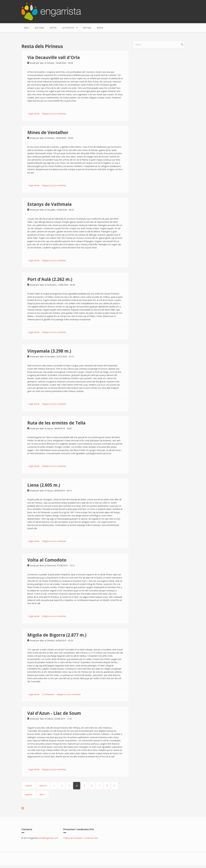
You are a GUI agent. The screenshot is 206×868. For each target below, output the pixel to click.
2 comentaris (48, 694)
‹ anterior (43, 786)
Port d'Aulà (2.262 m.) (50, 279)
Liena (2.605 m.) (44, 485)
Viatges (87, 28)
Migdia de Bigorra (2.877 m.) (57, 635)
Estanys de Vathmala (49, 204)
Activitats (69, 27)
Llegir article (34, 114)
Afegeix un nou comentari (54, 114)
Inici (27, 28)
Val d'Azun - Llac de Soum (54, 713)
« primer (28, 786)
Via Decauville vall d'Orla (54, 57)
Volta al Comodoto (47, 560)
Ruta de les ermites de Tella (56, 423)
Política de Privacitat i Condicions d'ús (81, 838)
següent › (29, 794)
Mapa (100, 28)
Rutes (53, 28)
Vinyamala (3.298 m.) (49, 351)
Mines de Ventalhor (48, 132)
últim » (43, 794)
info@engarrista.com (48, 838)
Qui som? (39, 28)
